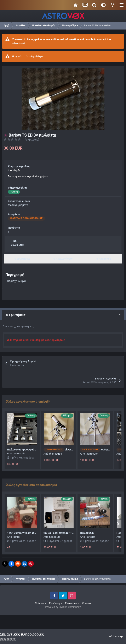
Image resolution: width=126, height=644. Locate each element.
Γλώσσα (41, 603)
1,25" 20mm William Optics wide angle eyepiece (36, 533)
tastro (16, 537)
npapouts (55, 537)
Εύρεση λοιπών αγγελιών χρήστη (28, 176)
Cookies (87, 603)
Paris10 (90, 537)
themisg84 (14, 170)
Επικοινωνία (72, 603)
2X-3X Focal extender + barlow (62, 533)
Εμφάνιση (56, 603)
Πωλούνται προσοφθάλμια (24, 450)
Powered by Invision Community (63, 607)
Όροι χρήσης (8, 639)
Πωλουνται (87, 533)
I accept (116, 636)
